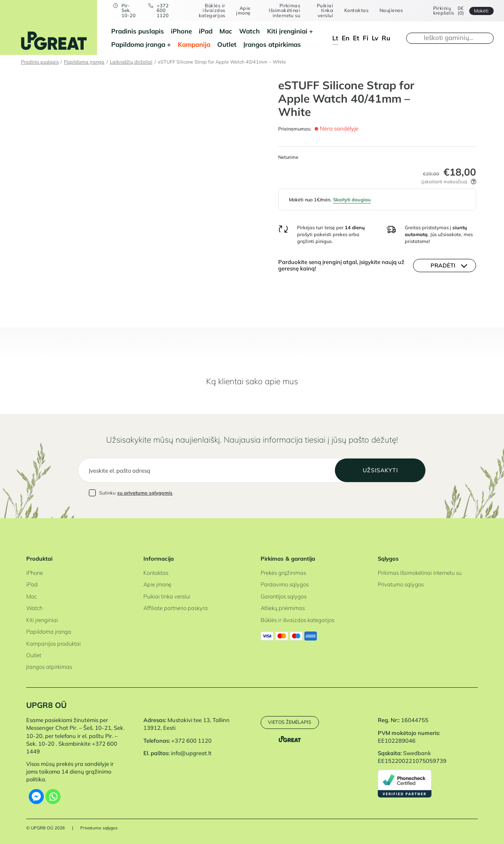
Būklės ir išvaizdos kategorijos (212, 11)
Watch (249, 31)
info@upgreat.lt (191, 753)
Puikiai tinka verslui (325, 11)
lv (375, 38)
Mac (226, 31)
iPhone (181, 31)
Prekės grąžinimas (283, 573)
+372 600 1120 (163, 11)
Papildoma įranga (138, 44)
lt (335, 38)
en (346, 38)
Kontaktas (356, 11)
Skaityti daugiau (352, 200)
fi (366, 38)
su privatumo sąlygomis (145, 493)
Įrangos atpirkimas (272, 44)
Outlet (227, 44)
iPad (206, 31)
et (356, 38)
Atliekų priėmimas (283, 608)
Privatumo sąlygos (401, 584)
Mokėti (481, 11)
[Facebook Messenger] (36, 797)
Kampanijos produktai (53, 644)
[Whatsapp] (53, 797)
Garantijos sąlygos (284, 596)
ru (386, 38)
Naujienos (391, 11)
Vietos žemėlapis (290, 722)
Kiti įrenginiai (287, 31)
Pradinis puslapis (138, 31)
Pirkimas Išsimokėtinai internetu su (284, 11)
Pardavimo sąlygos (285, 584)
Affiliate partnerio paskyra (176, 608)
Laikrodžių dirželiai (131, 62)
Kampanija (194, 44)
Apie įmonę (243, 11)
